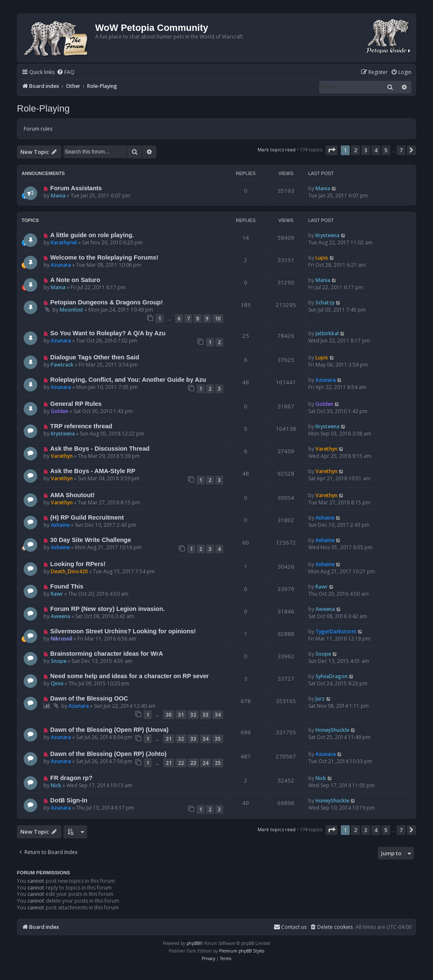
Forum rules (38, 129)
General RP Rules (76, 404)
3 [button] (366, 150)
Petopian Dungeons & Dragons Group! (107, 302)
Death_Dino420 (69, 571)
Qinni (57, 683)
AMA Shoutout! (73, 495)
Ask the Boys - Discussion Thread (100, 449)
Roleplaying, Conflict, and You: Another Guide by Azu (128, 380)
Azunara (61, 265)
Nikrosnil (62, 639)
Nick (56, 785)
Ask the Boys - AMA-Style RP (93, 471)
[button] (332, 150)
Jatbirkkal (327, 333)
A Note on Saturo (75, 280)
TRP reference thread (81, 426)
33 (206, 715)
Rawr (57, 594)
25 (218, 763)
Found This (67, 586)
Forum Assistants (76, 188)
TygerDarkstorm (336, 631)
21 (169, 763)
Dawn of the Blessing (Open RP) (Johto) (108, 754)
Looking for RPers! (78, 564)
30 (169, 715)
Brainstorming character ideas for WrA (107, 654)
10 (218, 319)
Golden (60, 411)
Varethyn (62, 456)
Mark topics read (277, 149)
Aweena (60, 616)
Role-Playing (43, 108)
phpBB (193, 943)
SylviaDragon (332, 676)
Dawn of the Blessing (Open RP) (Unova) (110, 730)
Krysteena (327, 235)
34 (218, 715)
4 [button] (376, 150)
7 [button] (401, 150)
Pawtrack (62, 365)
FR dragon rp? (71, 778)
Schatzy (325, 302)
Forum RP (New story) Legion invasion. (108, 609)
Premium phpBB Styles (242, 951)
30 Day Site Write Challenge (91, 540)
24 (206, 763)
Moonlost (71, 310)
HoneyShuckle (332, 730)
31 (181, 715)
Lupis (322, 258)
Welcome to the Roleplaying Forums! (104, 257)
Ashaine (60, 525)
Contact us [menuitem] (290, 927)
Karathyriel (64, 242)
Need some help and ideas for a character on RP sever (130, 676)
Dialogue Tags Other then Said (95, 357)
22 (181, 763)
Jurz (320, 699)
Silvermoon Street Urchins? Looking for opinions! (123, 631)
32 (193, 715)
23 (193, 763)
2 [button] (355, 150)
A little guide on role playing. (92, 235)
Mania (58, 196)
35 (218, 739)
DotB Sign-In (69, 800)
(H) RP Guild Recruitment (87, 517)
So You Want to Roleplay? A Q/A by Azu (108, 333)
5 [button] (386, 150)
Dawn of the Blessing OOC (89, 698)
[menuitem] (66, 73)
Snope (59, 661)
